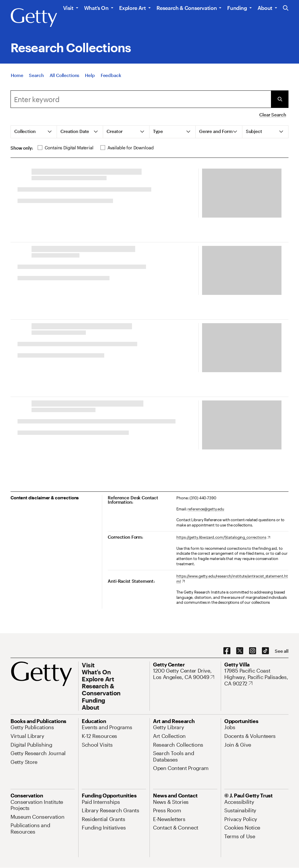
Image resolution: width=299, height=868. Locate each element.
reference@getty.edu (206, 509)
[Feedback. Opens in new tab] (111, 75)
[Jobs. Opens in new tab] (230, 727)
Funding (237, 8)
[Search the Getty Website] (286, 8)
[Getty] (34, 18)
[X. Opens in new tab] (240, 651)
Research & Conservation (187, 8)
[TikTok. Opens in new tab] (265, 651)
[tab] (34, 132)
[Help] (90, 75)
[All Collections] (65, 75)
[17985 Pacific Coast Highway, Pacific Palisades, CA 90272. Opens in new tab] (256, 677)
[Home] (17, 75)
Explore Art (133, 8)
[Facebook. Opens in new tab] (227, 651)
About (265, 8)
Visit (68, 8)
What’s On (96, 8)
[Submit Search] (280, 99)
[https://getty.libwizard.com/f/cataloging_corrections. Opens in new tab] (223, 538)
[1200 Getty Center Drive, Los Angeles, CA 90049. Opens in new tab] (185, 674)
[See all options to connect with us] (282, 651)
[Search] (36, 75)
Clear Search (273, 115)
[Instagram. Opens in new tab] (253, 651)
